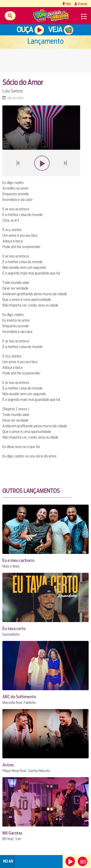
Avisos (8, 765)
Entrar (82, 4)
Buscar (10, 16)
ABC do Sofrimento (19, 697)
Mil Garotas (12, 833)
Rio (68, 4)
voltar (17, 174)
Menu (84, 17)
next (66, 174)
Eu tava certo (14, 629)
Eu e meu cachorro (18, 560)
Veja (55, 30)
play (41, 174)
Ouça (25, 30)
